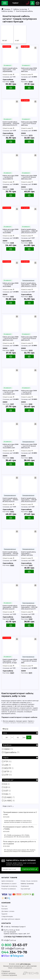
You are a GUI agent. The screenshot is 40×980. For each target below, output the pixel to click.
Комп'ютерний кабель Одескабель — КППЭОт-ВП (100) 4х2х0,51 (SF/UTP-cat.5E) (29, 554)
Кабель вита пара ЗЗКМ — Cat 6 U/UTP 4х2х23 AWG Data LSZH (11, 339)
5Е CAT (5, 41)
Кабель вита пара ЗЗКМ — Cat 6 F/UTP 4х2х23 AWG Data (29, 70)
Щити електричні (7, 882)
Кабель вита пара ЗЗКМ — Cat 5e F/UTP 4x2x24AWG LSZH (11, 446)
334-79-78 (14, 953)
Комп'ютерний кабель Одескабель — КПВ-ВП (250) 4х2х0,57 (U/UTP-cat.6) (29, 285)
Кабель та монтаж (27, 885)
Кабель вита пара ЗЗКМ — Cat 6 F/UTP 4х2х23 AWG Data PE (29, 446)
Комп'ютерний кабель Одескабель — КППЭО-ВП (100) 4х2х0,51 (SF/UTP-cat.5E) (11, 500)
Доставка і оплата (8, 912)
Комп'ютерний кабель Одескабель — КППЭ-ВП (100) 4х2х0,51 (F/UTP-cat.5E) (11, 124)
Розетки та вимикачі (9, 890)
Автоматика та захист (9, 885)
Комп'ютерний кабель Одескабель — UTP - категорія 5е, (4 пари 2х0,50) (10, 661)
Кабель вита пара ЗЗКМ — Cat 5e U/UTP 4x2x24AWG (11, 231)
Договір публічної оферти (11, 920)
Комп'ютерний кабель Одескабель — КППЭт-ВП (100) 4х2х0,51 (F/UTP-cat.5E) (10, 607)
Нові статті (7, 807)
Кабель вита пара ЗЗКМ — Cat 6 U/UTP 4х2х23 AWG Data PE (29, 339)
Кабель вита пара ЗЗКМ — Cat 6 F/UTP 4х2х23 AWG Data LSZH (29, 177)
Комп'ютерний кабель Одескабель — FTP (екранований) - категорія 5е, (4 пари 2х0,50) (10, 70)
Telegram (17, 957)
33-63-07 (14, 946)
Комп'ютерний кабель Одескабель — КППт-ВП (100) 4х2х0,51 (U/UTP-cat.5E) (29, 607)
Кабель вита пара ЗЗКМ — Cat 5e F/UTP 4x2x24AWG (11, 285)
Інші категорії (25, 890)
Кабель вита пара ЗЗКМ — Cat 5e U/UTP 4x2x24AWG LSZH (11, 392)
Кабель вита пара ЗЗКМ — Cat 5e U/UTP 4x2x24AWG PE (29, 392)
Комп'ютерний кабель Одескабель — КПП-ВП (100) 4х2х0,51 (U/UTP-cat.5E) (29, 500)
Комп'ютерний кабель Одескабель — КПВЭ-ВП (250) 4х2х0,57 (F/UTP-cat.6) (29, 231)
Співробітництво (7, 918)
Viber (6, 957)
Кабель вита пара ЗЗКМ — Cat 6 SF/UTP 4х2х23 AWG (29, 661)
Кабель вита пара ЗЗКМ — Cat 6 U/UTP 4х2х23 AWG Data (29, 124)
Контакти (5, 910)
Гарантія (4, 915)
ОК (29, 738)
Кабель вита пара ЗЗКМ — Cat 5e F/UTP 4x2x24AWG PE (11, 177)
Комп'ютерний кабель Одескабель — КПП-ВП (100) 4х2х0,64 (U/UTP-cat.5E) (10, 554)
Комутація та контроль (9, 887)
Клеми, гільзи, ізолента (29, 882)
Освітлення (25, 887)
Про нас (4, 907)
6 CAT (17, 41)
